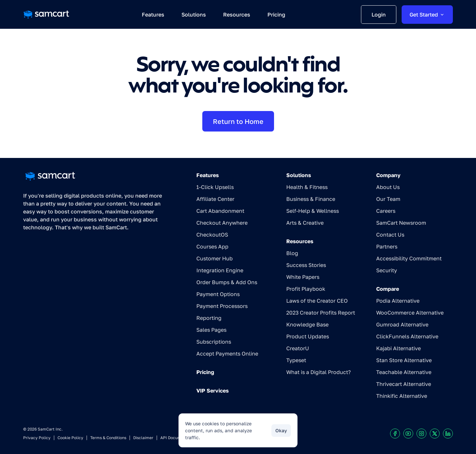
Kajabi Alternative (398, 348)
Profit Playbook (306, 289)
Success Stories (306, 265)
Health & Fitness (307, 187)
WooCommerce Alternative (410, 313)
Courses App (212, 246)
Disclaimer (143, 438)
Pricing (205, 372)
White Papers (303, 277)
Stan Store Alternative (404, 360)
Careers (386, 211)
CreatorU (298, 348)
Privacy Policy (37, 438)
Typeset (296, 360)
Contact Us (390, 235)
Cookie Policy (70, 438)
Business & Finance (311, 199)
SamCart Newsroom (401, 223)
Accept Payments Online (227, 354)
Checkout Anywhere (222, 223)
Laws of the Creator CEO (317, 301)
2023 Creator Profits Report (321, 313)
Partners (387, 246)
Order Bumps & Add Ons (227, 282)
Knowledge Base (307, 324)
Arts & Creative (305, 223)
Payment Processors (222, 306)
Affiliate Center (215, 199)
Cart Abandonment (220, 211)
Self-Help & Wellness (313, 211)
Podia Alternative (398, 301)
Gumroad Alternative (402, 324)
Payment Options (218, 294)
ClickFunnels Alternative (407, 336)
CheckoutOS (212, 235)
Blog (292, 253)
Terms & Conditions (108, 438)
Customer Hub (215, 258)
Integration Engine (220, 270)
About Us (388, 187)
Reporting (209, 318)
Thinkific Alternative (402, 396)
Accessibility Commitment (409, 258)
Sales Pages (211, 330)
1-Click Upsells (215, 187)
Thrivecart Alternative (404, 384)
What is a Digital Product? (318, 372)
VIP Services (213, 391)
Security (387, 270)
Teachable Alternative (404, 372)
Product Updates (308, 336)
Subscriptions (214, 342)
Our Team (388, 199)
